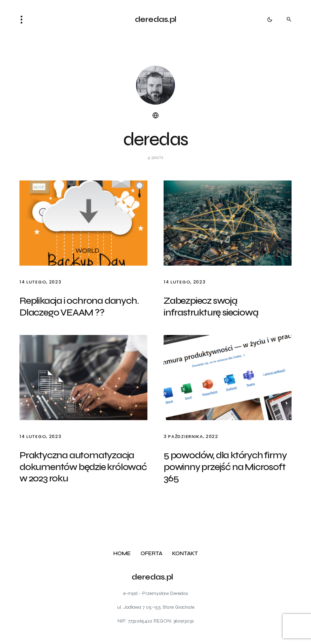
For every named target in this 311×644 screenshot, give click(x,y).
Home (122, 554)
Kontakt (185, 554)
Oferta (151, 554)
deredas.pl (156, 19)
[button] (24, 19)
